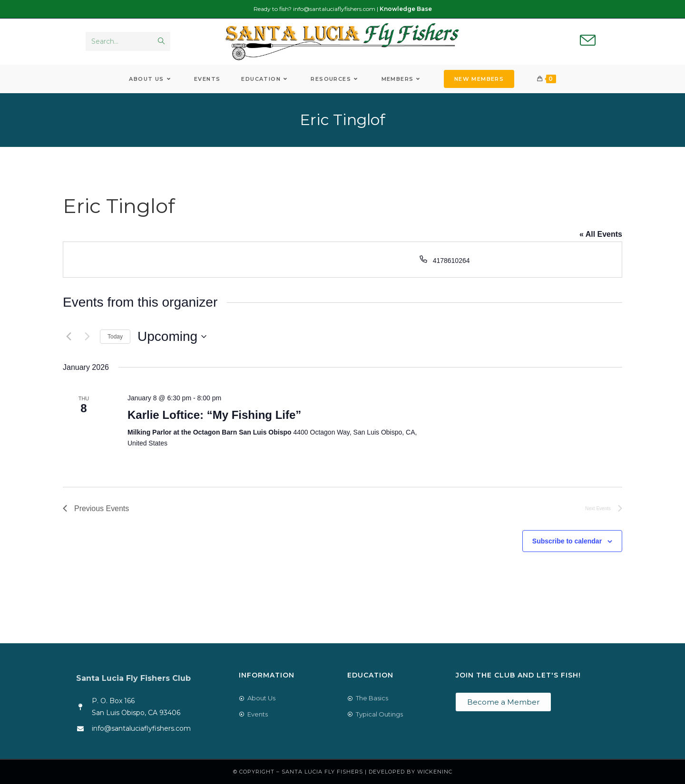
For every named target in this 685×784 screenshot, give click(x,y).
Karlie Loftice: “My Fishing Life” (214, 415)
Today (115, 337)
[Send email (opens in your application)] (588, 41)
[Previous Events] (68, 337)
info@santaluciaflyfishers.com (334, 9)
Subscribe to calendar (567, 541)
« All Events (601, 234)
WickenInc (435, 772)
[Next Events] (87, 337)
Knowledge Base (406, 9)
